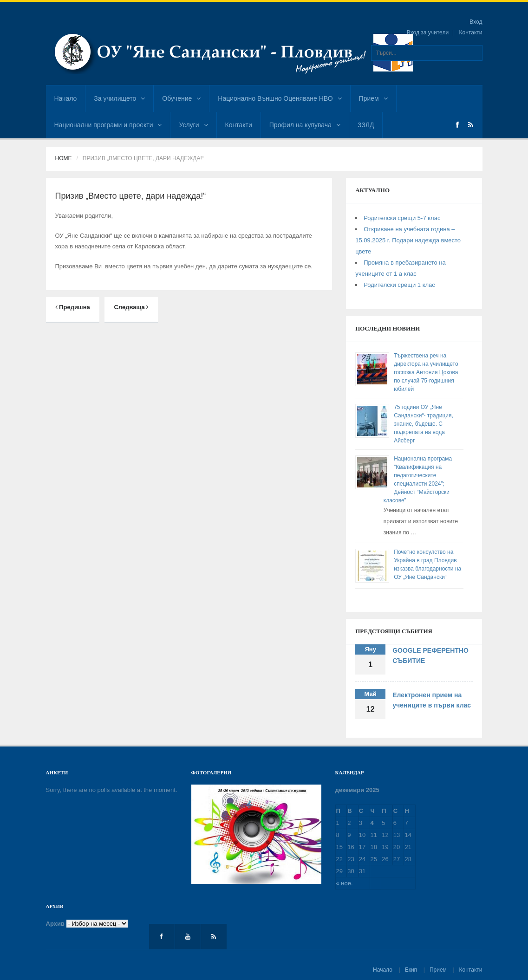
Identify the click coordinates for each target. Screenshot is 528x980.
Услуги (193, 125)
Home (64, 158)
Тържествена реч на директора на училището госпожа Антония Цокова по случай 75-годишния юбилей (426, 372)
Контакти (471, 32)
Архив (55, 924)
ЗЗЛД (366, 125)
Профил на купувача (305, 125)
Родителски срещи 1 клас (399, 285)
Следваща (131, 307)
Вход (476, 22)
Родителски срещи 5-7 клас (402, 218)
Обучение (181, 98)
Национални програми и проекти (108, 125)
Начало (66, 98)
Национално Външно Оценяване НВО (280, 98)
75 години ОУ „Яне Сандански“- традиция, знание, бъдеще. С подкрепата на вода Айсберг (424, 424)
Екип (411, 970)
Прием (373, 98)
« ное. (345, 883)
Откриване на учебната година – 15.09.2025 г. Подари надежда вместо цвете (408, 240)
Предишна (73, 307)
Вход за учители (428, 32)
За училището (119, 98)
